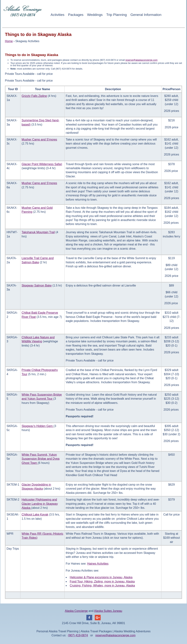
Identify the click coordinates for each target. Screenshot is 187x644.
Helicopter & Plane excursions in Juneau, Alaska (101, 577)
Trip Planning (117, 15)
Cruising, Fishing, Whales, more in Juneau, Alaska (102, 586)
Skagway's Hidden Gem (38, 426)
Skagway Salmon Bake (37, 286)
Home (9, 41)
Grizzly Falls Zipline (34, 96)
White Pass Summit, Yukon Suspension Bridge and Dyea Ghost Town (40, 459)
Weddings (95, 15)
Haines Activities (98, 564)
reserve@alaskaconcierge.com (142, 60)
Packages (76, 15)
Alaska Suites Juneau (108, 611)
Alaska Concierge (76, 611)
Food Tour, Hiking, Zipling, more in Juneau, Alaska (102, 581)
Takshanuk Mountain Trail (38, 232)
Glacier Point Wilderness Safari (42, 164)
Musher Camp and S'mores (39, 140)
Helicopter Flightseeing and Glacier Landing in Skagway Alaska (40, 504)
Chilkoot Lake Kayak (35, 515)
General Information (146, 15)
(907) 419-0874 (78, 635)
